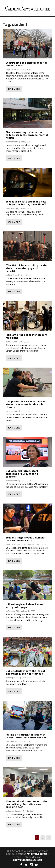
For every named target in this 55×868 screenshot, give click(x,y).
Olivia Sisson (13, 544)
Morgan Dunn (14, 678)
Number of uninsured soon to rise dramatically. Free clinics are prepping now (27, 804)
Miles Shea (13, 342)
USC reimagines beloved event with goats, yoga (25, 606)
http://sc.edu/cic (37, 854)
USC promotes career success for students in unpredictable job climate (26, 404)
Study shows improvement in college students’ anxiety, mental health (27, 135)
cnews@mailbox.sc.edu (27, 860)
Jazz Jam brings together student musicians (27, 336)
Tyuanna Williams (15, 611)
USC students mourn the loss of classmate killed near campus (25, 672)
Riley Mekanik (14, 275)
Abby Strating (14, 208)
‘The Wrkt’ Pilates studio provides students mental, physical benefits (27, 268)
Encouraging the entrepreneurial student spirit (26, 64)
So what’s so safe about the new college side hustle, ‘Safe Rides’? (26, 203)
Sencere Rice (13, 142)
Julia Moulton (14, 70)
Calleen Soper (14, 741)
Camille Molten (29, 544)
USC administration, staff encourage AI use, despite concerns (22, 474)
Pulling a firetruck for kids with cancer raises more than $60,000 (26, 736)
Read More (14, 89)
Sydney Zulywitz (15, 811)
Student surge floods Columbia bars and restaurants (25, 539)
